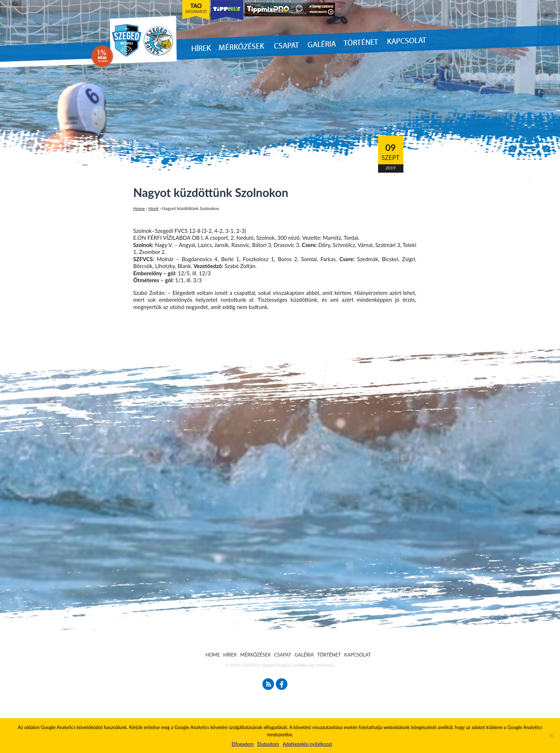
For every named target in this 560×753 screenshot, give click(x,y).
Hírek (154, 208)
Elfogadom (243, 744)
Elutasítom (268, 744)
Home (139, 208)
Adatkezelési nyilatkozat (307, 744)
